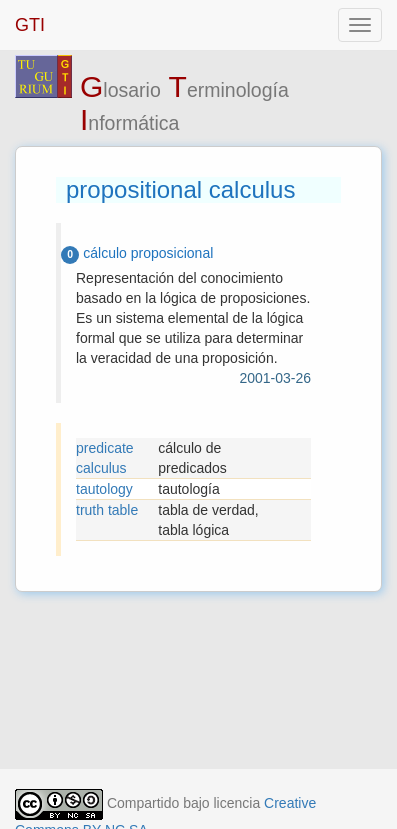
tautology (104, 489)
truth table (107, 510)
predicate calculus (105, 458)
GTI (30, 25)
